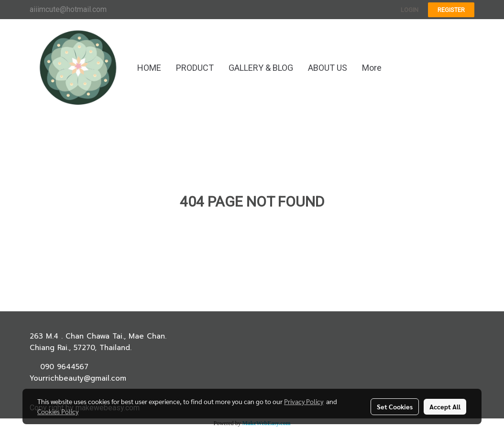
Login (410, 10)
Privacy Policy (304, 401)
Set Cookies (395, 406)
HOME (149, 68)
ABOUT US (328, 68)
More (372, 68)
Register (451, 10)
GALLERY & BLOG (261, 68)
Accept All (445, 406)
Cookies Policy (58, 411)
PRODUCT (195, 68)
